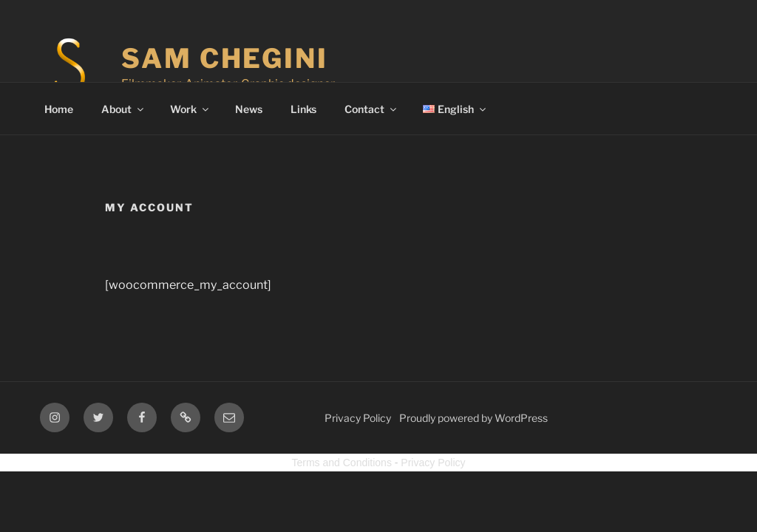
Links (303, 109)
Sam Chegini (225, 58)
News (249, 109)
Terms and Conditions (342, 463)
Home (59, 109)
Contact (371, 109)
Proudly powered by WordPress (473, 418)
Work (190, 109)
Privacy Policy (358, 418)
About (123, 109)
